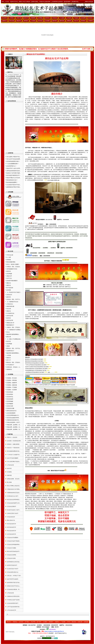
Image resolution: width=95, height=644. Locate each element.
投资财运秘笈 (16, 214)
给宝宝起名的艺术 (11, 524)
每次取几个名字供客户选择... (14, 173)
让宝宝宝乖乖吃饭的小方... (13, 415)
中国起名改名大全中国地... (14, 489)
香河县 (82, 101)
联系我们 (90, 7)
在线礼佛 (80, 622)
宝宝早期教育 (10, 404)
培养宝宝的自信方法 (11, 411)
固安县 (29, 102)
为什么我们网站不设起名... (14, 462)
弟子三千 (9, 360)
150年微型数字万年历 (12, 269)
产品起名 (76, 18)
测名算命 (74, 622)
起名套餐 (83, 18)
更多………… (51, 372)
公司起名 (69, 18)
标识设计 (91, 18)
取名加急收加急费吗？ (12, 182)
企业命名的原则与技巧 (13, 603)
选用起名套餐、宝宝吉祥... (14, 479)
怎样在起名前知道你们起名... (14, 171)
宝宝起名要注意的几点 (13, 572)
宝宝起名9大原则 (11, 558)
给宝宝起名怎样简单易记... (14, 500)
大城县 (38, 102)
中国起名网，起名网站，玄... (14, 425)
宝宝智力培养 (10, 406)
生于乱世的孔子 (10, 365)
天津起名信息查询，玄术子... (14, 422)
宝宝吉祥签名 (10, 394)
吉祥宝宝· (47, 18)
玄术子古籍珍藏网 (52, 385)
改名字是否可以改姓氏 (13, 579)
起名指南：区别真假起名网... (14, 441)
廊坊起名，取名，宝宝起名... (14, 362)
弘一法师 (9, 257)
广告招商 (63, 622)
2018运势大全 (16, 239)
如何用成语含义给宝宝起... (14, 562)
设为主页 (77, 7)
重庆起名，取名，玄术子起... (14, 348)
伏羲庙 (8, 346)
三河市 (73, 101)
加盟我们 (57, 622)
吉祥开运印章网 (43, 385)
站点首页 (71, 7)
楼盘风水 (19, 21)
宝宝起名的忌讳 (11, 517)
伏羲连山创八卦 (10, 323)
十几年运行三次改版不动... (14, 455)
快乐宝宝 (9, 341)
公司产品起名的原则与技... (14, 607)
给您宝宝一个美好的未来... (14, 448)
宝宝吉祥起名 (10, 392)
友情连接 (86, 622)
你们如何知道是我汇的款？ (13, 161)
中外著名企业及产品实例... (14, 600)
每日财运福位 (16, 212)
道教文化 (9, 285)
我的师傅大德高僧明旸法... (13, 334)
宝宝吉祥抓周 (10, 399)
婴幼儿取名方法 (11, 520)
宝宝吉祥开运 (10, 397)
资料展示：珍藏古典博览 (13, 444)
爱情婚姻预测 (16, 204)
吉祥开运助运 (16, 247)
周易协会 (15, 622)
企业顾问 (45, 622)
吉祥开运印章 (10, 316)
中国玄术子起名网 (70, 385)
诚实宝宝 (9, 297)
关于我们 (27, 622)
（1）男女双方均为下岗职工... (14, 292)
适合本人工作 (16, 222)
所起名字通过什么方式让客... (14, 178)
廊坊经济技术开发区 (66, 101)
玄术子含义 (9, 278)
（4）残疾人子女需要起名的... (14, 339)
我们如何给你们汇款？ (12, 180)
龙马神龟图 (9, 274)
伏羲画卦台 (9, 369)
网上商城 (9, 482)
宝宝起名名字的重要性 (13, 538)
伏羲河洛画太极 (10, 306)
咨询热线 (9, 260)
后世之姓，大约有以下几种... (14, 576)
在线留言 (91, 21)
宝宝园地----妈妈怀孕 (12, 383)
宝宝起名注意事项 (11, 555)
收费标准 (69, 21)
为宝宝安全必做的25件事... (13, 418)
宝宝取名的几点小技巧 (13, 496)
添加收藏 (84, 7)
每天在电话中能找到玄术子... (14, 175)
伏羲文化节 (9, 276)
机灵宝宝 (9, 318)
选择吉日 (4, 21)
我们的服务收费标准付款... (14, 451)
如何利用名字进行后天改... (14, 583)
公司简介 (12, 18)
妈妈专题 (9, 475)
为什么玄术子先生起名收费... (14, 159)
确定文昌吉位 (16, 229)
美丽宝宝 (9, 358)
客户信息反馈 (10, 288)
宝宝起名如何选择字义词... (14, 503)
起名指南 (9, 290)
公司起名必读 (10, 465)
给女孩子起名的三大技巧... (14, 510)
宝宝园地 (9, 472)
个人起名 (62, 18)
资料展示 (26, 21)
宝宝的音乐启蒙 (10, 408)
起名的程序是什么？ (11, 166)
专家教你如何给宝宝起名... (14, 493)
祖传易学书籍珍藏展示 (12, 281)
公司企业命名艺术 (11, 610)
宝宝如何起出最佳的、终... (14, 589)
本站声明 (33, 622)
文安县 (34, 102)
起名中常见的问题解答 (13, 458)
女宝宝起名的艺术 (11, 534)
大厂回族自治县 (45, 102)
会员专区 (21, 622)
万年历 (69, 622)
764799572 (43, 629)
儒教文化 (9, 283)
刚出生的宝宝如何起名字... (14, 551)
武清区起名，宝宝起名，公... (14, 367)
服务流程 (62, 21)
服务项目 (55, 21)
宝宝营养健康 (10, 401)
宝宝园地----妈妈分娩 (12, 385)
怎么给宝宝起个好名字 (13, 569)
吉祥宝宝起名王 (35, 385)
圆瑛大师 (9, 337)
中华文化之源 (10, 255)
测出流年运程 (16, 237)
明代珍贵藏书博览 (11, 262)
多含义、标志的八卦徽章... (13, 264)
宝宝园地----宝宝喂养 (12, 390)
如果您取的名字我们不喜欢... (14, 187)
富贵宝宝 (9, 271)
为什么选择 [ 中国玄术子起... (13, 157)
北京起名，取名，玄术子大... (14, 299)
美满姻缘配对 (16, 206)
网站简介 (9, 622)
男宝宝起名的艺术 (11, 531)
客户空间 (39, 622)
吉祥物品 (40, 18)
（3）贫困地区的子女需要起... (14, 330)
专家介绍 (19, 18)
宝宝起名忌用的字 (11, 506)
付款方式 (76, 21)
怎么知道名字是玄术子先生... (14, 185)
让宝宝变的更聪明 (11, 413)
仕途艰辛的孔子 (10, 351)
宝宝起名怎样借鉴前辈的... (14, 544)
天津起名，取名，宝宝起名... (14, 267)
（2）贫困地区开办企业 (12, 302)
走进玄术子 (26, 18)
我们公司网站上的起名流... (14, 486)
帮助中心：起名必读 (12, 437)
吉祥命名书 (9, 295)
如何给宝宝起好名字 (12, 565)
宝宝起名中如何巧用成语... (14, 541)
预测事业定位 (16, 221)
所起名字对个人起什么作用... (14, 168)
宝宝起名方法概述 (11, 548)
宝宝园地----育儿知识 (12, 378)
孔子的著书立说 (10, 313)
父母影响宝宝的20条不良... (13, 420)
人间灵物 (9, 355)
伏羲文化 (9, 311)
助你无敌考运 (16, 230)
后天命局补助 (16, 245)
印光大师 (9, 309)
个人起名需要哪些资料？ (12, 164)
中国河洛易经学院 (61, 385)
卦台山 (8, 332)
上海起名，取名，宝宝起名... (14, 327)
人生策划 (33, 21)
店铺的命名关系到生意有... (14, 596)
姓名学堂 (9, 468)
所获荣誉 (33, 18)
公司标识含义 (10, 304)
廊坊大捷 (71, 99)
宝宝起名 (55, 18)
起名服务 (47, 21)
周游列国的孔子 (10, 325)
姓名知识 (40, 21)
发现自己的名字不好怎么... (14, 586)
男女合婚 (12, 21)
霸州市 (78, 101)
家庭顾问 (51, 622)
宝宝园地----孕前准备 (12, 380)
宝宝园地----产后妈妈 (12, 387)
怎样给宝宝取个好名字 (13, 513)
